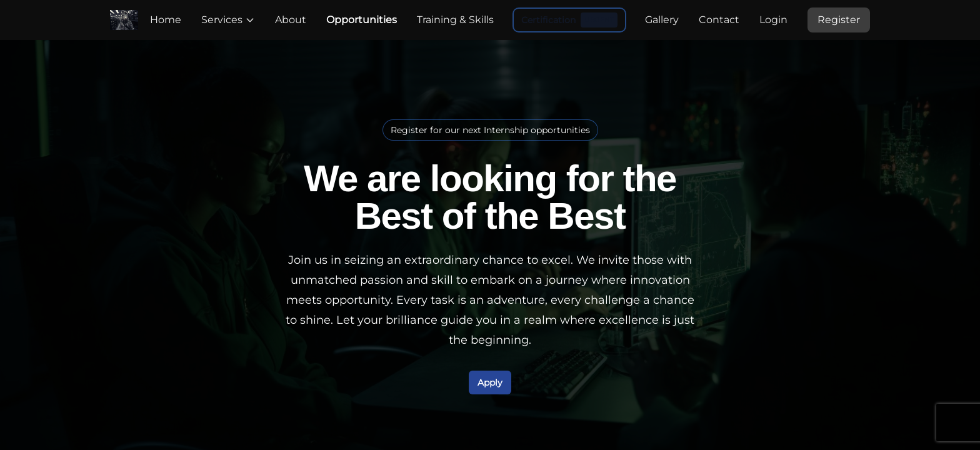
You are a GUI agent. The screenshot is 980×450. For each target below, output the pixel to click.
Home (166, 20)
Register (839, 20)
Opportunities (362, 20)
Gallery (662, 20)
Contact (719, 20)
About (291, 20)
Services (228, 20)
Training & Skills (455, 20)
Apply (490, 382)
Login (773, 20)
